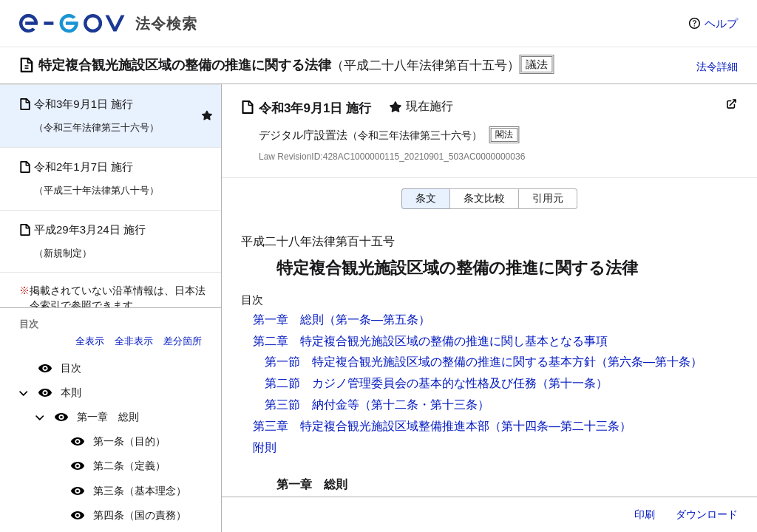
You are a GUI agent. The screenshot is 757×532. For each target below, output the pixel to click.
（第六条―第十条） (649, 362)
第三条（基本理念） (140, 491)
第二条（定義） (129, 465)
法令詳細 (717, 66)
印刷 (645, 514)
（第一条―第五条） (377, 320)
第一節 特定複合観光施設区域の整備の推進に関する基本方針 (430, 362)
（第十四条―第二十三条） (560, 426)
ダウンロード (707, 514)
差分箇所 (183, 341)
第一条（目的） (129, 441)
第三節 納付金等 (312, 405)
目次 (71, 368)
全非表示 (134, 341)
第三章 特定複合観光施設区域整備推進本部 (371, 426)
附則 (265, 447)
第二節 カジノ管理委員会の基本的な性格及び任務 (401, 383)
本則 (71, 392)
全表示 (90, 341)
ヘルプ (721, 23)
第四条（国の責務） (140, 515)
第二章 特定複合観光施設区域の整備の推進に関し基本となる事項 (430, 341)
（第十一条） (572, 383)
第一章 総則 (108, 417)
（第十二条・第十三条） (424, 405)
